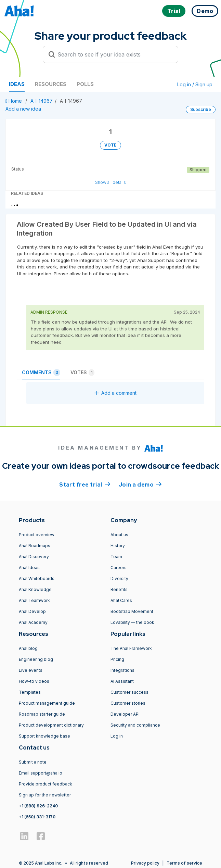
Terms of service (184, 863)
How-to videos (34, 681)
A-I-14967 (42, 101)
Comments (41, 373)
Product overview (37, 535)
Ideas (17, 84)
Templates (30, 692)
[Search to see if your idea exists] (114, 54)
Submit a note (33, 762)
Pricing (117, 659)
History (118, 546)
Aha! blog (28, 648)
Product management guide (47, 703)
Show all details (110, 182)
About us (119, 535)
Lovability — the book (132, 622)
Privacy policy (145, 863)
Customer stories (128, 703)
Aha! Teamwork (34, 600)
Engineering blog (36, 659)
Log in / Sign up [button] (196, 84)
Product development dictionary (51, 725)
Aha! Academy (33, 622)
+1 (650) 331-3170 (37, 817)
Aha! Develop (32, 611)
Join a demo (140, 484)
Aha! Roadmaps (35, 546)
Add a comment (115, 393)
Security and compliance (135, 725)
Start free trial (85, 484)
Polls (85, 84)
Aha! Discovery (34, 557)
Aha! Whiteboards (37, 578)
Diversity (119, 578)
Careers (119, 568)
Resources (51, 84)
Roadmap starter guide (42, 714)
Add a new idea (23, 109)
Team (116, 557)
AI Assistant (122, 681)
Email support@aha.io (41, 773)
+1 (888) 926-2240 (38, 806)
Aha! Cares (121, 600)
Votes (82, 373)
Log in (117, 736)
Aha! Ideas (29, 568)
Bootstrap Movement (132, 611)
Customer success (129, 692)
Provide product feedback (45, 784)
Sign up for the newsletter (45, 795)
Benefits (119, 589)
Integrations (122, 670)
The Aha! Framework (131, 648)
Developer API (125, 714)
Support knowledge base (44, 736)
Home (14, 101)
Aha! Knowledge (35, 589)
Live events (31, 670)
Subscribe (201, 109)
